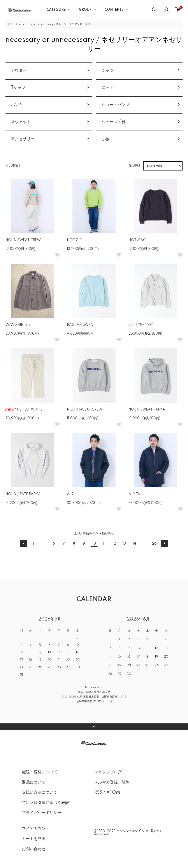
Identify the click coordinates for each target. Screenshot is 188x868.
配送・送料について (40, 772)
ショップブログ (108, 772)
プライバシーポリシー (42, 813)
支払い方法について (40, 793)
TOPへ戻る (94, 727)
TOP (11, 24)
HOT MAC (137, 240)
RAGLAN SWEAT (81, 325)
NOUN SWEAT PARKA (147, 410)
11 (104, 544)
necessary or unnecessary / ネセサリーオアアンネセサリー (56, 24)
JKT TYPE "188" (141, 325)
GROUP (85, 10)
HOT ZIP (74, 240)
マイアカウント (36, 829)
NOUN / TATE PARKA (23, 494)
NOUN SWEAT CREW (23, 240)
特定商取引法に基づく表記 (46, 803)
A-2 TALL (136, 494)
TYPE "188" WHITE (24, 410)
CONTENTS (114, 10)
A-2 (70, 494)
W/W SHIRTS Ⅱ (18, 325)
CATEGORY (56, 10)
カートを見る (34, 839)
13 (124, 544)
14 (134, 544)
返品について (34, 782)
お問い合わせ (34, 849)
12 (114, 544)
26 (154, 544)
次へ (165, 543)
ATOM (113, 793)
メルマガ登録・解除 (112, 782)
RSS (98, 793)
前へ (24, 543)
